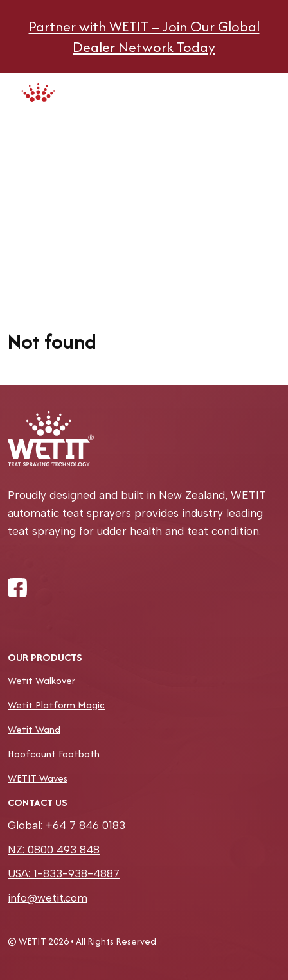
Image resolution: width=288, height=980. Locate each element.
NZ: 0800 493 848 (54, 850)
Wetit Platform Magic (56, 705)
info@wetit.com (48, 898)
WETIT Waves (38, 778)
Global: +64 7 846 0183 (67, 825)
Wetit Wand (34, 729)
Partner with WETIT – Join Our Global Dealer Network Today (144, 37)
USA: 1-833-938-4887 (64, 873)
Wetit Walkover (41, 680)
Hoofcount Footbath (54, 754)
